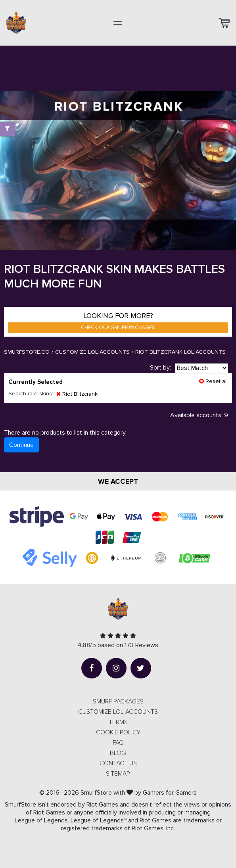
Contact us (118, 763)
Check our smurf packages (118, 328)
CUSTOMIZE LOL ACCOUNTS (118, 712)
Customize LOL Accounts (92, 352)
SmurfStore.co (27, 352)
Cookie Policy (118, 732)
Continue (21, 445)
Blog (118, 753)
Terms (118, 722)
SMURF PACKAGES (118, 701)
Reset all (213, 381)
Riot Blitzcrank (77, 394)
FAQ (118, 743)
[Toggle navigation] (118, 23)
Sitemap (118, 774)
